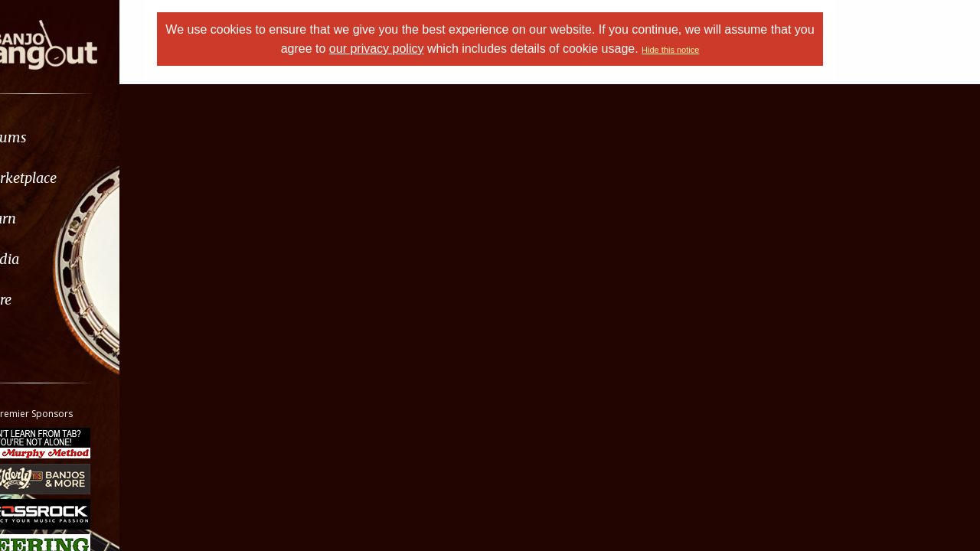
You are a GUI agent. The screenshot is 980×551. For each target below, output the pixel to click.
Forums (56, 137)
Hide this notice (717, 50)
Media (52, 259)
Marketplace (71, 178)
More (48, 300)
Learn (51, 218)
